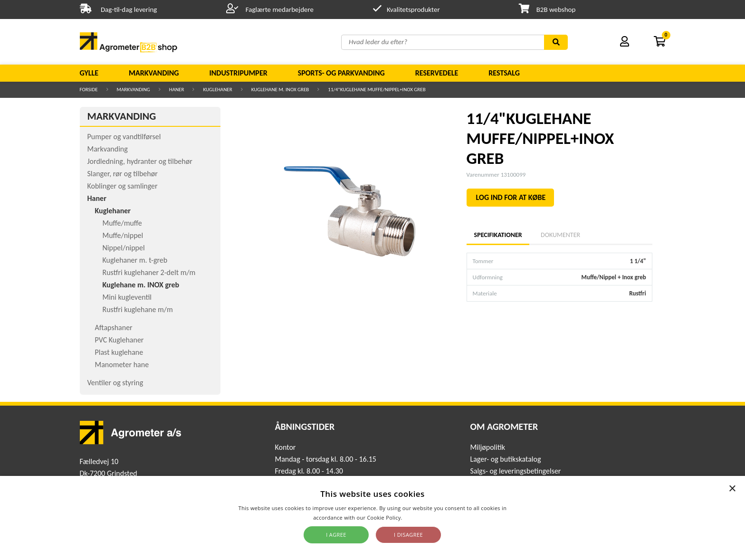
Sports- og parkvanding (341, 73)
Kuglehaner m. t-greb (135, 260)
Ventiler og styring (115, 383)
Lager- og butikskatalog (505, 459)
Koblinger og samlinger (123, 186)
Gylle (89, 73)
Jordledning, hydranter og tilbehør (140, 161)
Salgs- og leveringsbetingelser (515, 471)
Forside (89, 90)
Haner (177, 90)
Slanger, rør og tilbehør (123, 174)
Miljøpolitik (487, 447)
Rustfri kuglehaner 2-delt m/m (149, 272)
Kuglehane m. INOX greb (280, 90)
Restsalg (504, 73)
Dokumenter (560, 235)
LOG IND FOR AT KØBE (511, 197)
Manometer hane (122, 365)
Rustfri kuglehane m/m (138, 309)
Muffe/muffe (122, 223)
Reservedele (437, 73)
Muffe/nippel (123, 235)
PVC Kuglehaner (119, 340)
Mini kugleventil (127, 297)
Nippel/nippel (124, 248)
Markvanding (154, 73)
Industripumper (238, 73)
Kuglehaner (217, 90)
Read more (418, 517)
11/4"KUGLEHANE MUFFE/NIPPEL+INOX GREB (377, 90)
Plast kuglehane (119, 352)
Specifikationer (498, 235)
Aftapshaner (114, 327)
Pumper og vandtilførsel (124, 137)
